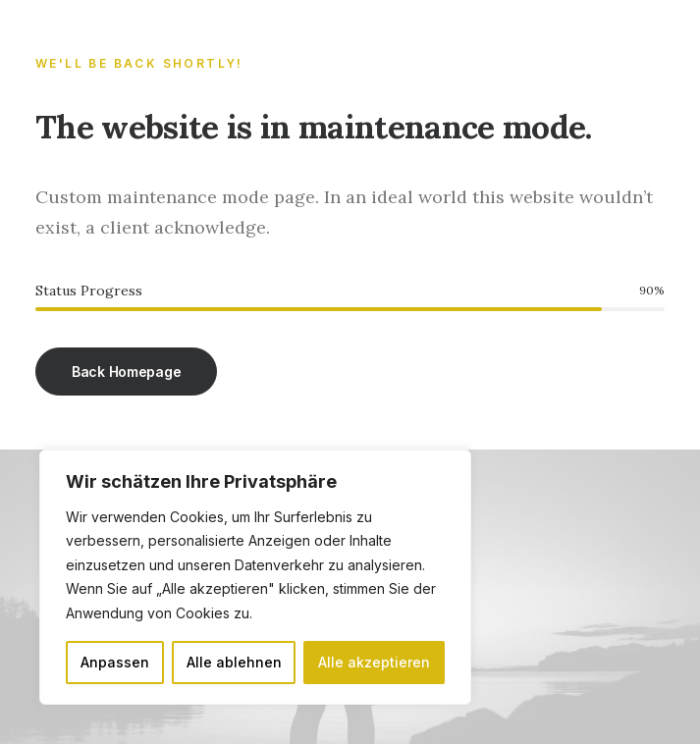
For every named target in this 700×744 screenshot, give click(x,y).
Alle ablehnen (234, 662)
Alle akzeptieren (374, 662)
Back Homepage (126, 372)
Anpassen (115, 662)
